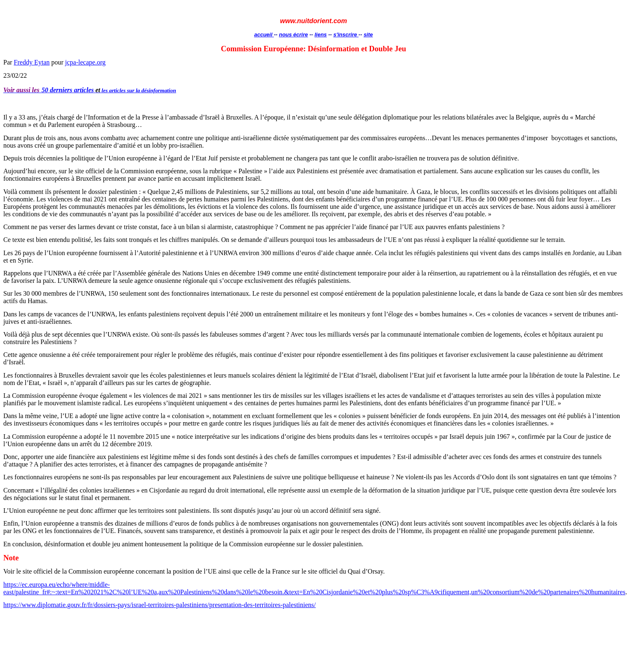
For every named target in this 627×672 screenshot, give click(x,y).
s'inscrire (346, 35)
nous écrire (293, 35)
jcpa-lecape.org (85, 62)
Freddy (32, 62)
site (368, 35)
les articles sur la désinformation (139, 90)
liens (321, 35)
